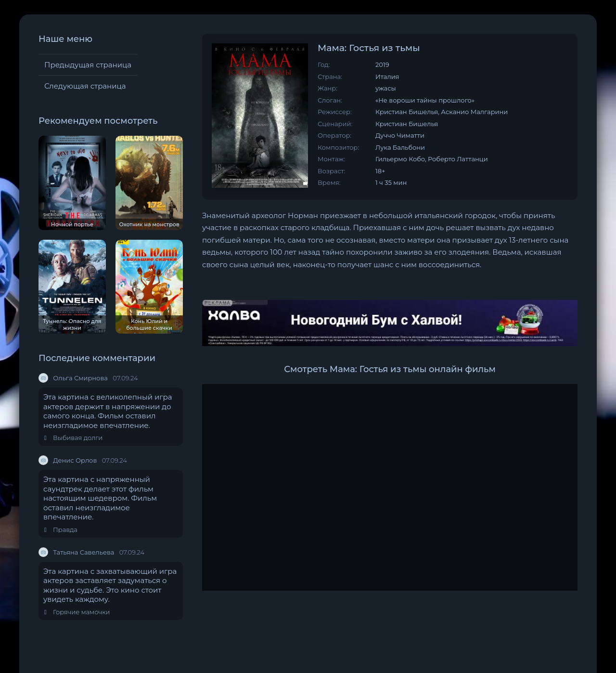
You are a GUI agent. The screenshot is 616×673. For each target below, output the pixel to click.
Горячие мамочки (77, 612)
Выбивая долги (73, 438)
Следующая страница (85, 86)
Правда (61, 530)
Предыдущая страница (88, 65)
